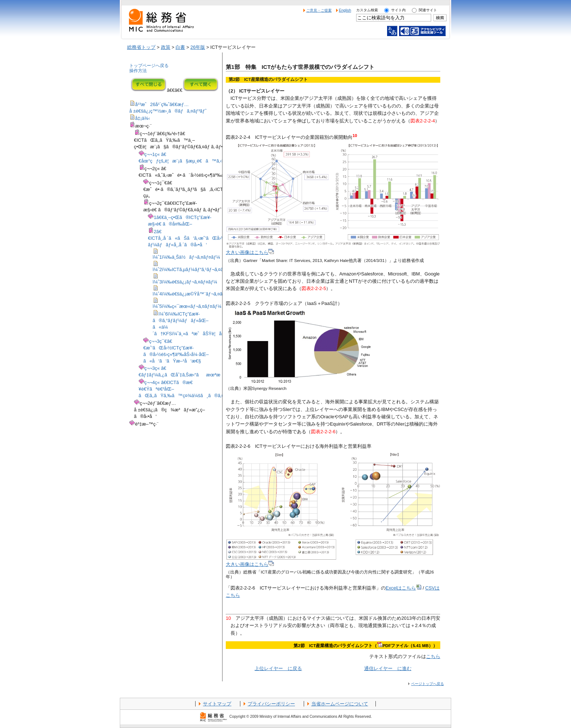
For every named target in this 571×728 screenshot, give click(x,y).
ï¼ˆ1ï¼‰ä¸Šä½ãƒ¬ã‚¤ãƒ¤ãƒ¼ (186, 257)
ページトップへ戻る (428, 684)
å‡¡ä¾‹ (143, 118)
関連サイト (428, 10)
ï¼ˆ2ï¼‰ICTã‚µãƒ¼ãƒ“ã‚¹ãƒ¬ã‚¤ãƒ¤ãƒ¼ (195, 269)
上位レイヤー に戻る (278, 668)
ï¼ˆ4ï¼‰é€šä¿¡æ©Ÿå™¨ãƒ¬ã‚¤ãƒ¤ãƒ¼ (195, 294)
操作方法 (138, 71)
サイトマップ (217, 704)
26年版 (198, 47)
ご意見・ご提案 (319, 10)
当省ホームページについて (340, 704)
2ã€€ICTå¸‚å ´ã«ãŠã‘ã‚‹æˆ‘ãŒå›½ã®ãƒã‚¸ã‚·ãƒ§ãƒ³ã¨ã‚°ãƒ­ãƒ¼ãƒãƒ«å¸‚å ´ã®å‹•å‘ (218, 238)
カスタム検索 (367, 10)
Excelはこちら (403, 588)
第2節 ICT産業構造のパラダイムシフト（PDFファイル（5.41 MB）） (365, 646)
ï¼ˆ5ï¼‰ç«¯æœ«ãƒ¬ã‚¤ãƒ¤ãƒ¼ (187, 306)
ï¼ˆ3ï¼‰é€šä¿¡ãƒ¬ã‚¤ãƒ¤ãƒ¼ (185, 282)
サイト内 (398, 10)
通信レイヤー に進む (388, 668)
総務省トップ (141, 47)
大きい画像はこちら (250, 252)
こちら (433, 656)
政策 (166, 47)
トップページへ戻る (149, 66)
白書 (180, 47)
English (345, 10)
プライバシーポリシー (271, 704)
